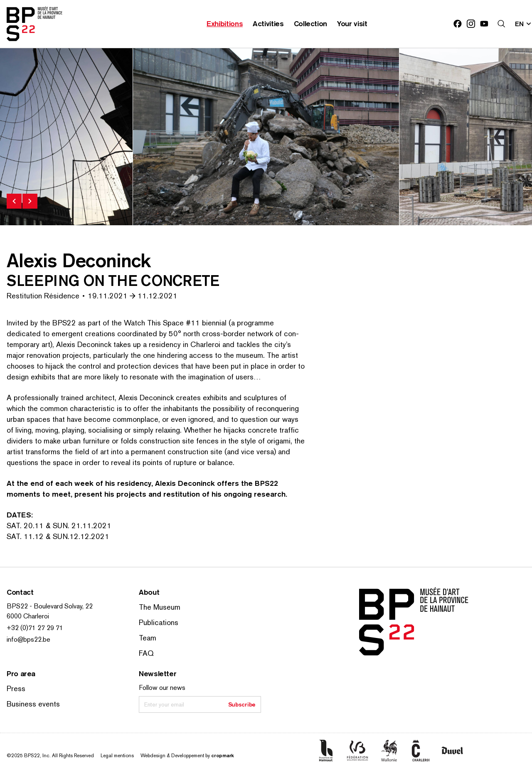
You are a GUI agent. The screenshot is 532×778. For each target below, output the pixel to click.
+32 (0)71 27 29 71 (35, 628)
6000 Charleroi (28, 616)
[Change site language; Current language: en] (523, 24)
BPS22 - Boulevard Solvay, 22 (50, 606)
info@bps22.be (28, 639)
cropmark (223, 755)
